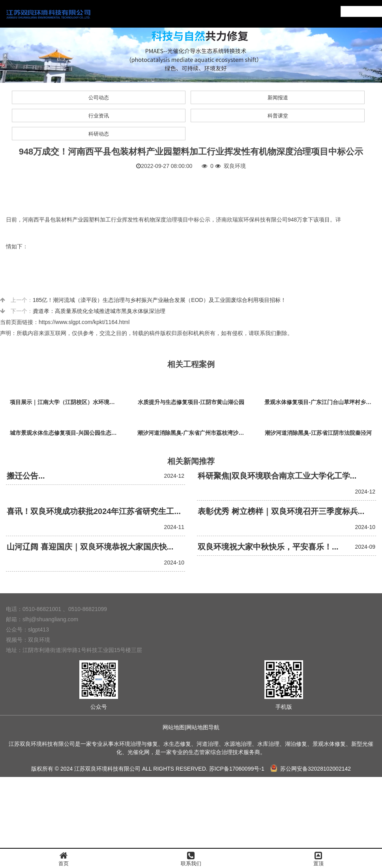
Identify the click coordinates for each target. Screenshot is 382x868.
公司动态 (99, 98)
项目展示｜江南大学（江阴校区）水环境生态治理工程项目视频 (66, 402)
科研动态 (99, 134)
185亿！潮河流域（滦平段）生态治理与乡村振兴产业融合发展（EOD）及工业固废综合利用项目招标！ (159, 300)
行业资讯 (99, 116)
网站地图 (174, 727)
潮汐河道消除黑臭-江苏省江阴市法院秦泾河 (318, 433)
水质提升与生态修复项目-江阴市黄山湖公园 (191, 402)
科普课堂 (278, 116)
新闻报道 (278, 98)
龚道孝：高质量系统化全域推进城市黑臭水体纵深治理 (99, 311)
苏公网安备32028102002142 (311, 769)
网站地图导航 (203, 727)
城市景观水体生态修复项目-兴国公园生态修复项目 (66, 433)
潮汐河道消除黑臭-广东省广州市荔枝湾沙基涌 (193, 433)
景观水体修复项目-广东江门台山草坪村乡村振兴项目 (320, 402)
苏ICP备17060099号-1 (237, 769)
